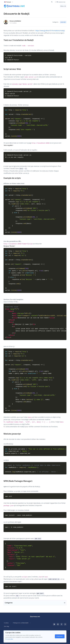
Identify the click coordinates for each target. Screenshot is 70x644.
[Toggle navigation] (63, 6)
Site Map (7, 626)
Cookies (6, 623)
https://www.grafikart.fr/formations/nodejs (50, 31)
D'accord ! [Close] (60, 636)
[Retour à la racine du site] (14, 6)
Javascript (63, 22)
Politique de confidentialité (21, 623)
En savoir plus (9, 639)
